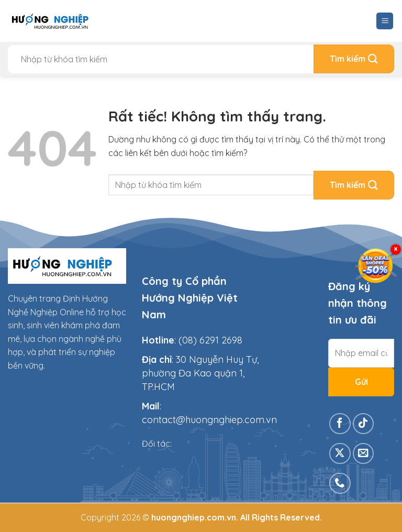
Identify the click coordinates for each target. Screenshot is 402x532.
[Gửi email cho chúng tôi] (364, 454)
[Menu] (385, 21)
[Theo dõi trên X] (340, 454)
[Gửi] (354, 59)
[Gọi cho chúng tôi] (340, 484)
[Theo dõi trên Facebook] (340, 424)
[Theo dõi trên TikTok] (364, 424)
